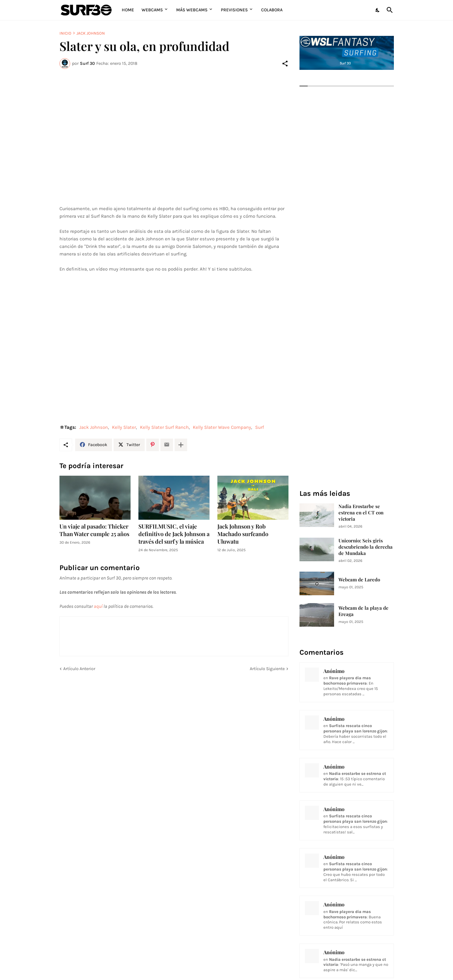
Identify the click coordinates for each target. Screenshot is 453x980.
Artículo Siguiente (267, 669)
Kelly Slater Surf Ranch (164, 427)
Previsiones (234, 10)
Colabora (272, 10)
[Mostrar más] (181, 445)
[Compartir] (285, 64)
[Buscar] (389, 10)
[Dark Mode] (378, 10)
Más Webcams (192, 10)
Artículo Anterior (79, 669)
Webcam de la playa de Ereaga (364, 611)
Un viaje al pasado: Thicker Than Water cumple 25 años (94, 530)
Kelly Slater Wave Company (222, 427)
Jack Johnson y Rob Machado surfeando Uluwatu (243, 534)
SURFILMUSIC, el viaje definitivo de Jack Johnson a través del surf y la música (174, 534)
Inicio (65, 33)
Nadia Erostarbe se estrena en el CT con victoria (361, 513)
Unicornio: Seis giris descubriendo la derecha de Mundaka (366, 547)
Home (128, 10)
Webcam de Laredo (359, 580)
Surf (260, 427)
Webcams (152, 10)
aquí (98, 606)
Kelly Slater (124, 427)
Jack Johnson (91, 33)
